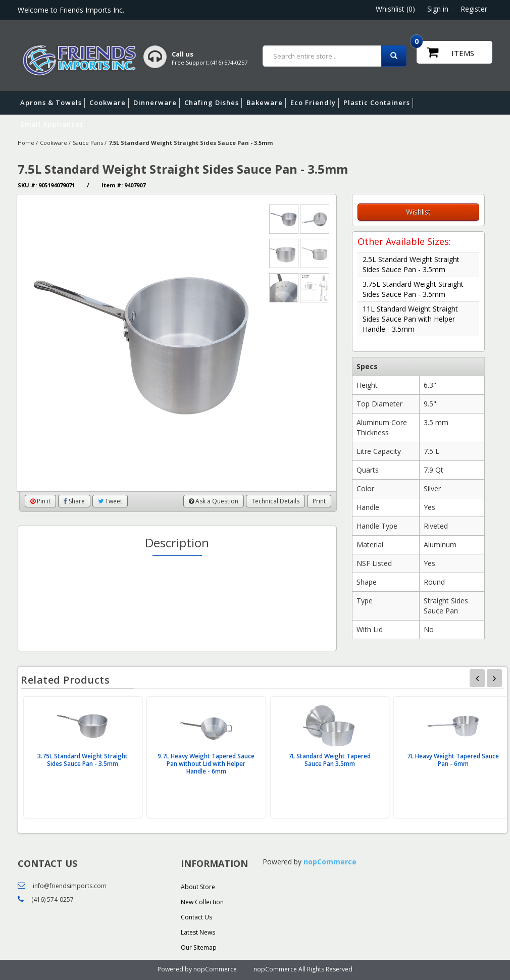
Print (319, 501)
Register (474, 9)
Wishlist (418, 212)
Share (74, 501)
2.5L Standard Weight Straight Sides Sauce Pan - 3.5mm (411, 264)
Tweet (110, 501)
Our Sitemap (199, 947)
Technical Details (275, 501)
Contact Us (196, 917)
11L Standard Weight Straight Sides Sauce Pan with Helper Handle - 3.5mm (410, 319)
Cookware (109, 103)
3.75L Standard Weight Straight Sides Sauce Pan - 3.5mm (413, 289)
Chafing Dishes (213, 103)
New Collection (202, 902)
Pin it (40, 501)
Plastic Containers (378, 103)
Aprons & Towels (53, 103)
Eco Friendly (315, 103)
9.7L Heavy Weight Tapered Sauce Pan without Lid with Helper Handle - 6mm (206, 764)
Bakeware (266, 103)
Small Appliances (53, 125)
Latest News (198, 932)
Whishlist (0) (395, 9)
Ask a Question (214, 501)
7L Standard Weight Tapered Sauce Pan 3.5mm (329, 760)
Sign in (438, 9)
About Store (198, 887)
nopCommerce (330, 862)
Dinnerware (157, 103)
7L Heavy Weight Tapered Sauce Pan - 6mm (453, 760)
